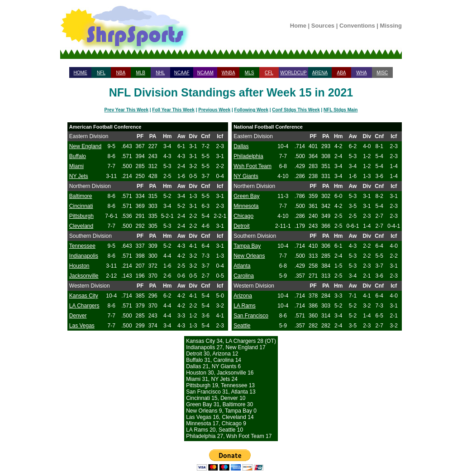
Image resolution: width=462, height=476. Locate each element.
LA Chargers (84, 306)
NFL (101, 73)
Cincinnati (81, 206)
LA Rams (245, 306)
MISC (382, 73)
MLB (141, 73)
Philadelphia (248, 156)
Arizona (243, 296)
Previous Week (214, 110)
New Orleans (249, 256)
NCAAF (182, 73)
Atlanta (242, 266)
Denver (78, 316)
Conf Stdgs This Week (296, 110)
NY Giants (246, 176)
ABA (341, 73)
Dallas (241, 146)
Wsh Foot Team (252, 166)
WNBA (229, 73)
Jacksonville (84, 276)
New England (85, 146)
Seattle (242, 326)
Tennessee (82, 246)
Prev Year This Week (126, 110)
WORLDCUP (293, 73)
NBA (121, 73)
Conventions (357, 26)
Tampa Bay (247, 246)
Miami (76, 166)
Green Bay (246, 196)
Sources (323, 26)
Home (298, 26)
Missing (391, 26)
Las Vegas (82, 326)
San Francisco (251, 316)
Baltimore (81, 196)
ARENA (320, 73)
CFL (269, 73)
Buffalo (78, 156)
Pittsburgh (81, 216)
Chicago (243, 216)
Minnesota (246, 206)
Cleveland (81, 226)
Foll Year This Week (173, 110)
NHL (160, 73)
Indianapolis (84, 256)
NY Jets (79, 176)
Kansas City (84, 296)
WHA (361, 73)
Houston (79, 266)
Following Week (251, 110)
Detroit (241, 226)
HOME (81, 73)
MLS (250, 73)
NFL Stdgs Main (341, 110)
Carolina (244, 276)
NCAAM (205, 73)
